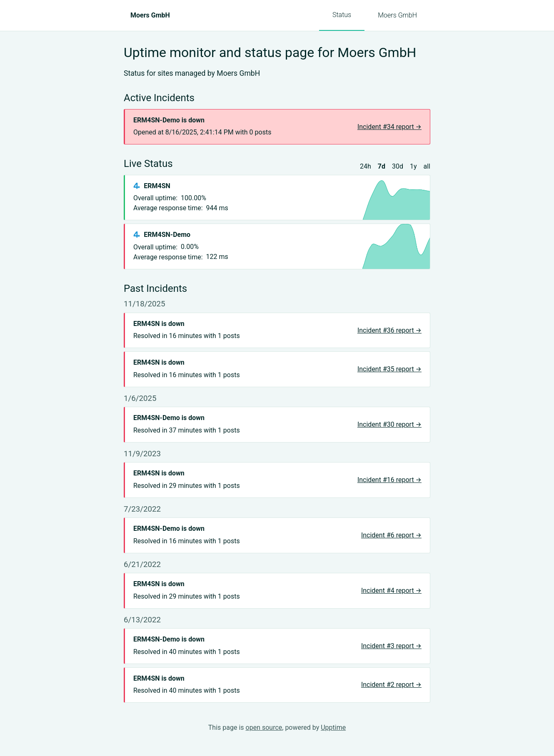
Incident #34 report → (389, 127)
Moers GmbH (397, 15)
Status (342, 15)
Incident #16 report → (389, 480)
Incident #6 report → (391, 535)
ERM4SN (157, 186)
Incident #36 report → (389, 330)
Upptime (333, 727)
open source (264, 727)
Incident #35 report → (389, 369)
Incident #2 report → (391, 685)
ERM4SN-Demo (167, 235)
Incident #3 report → (391, 646)
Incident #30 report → (389, 424)
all (427, 166)
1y (413, 166)
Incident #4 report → (391, 591)
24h (366, 166)
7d (382, 166)
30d (398, 166)
